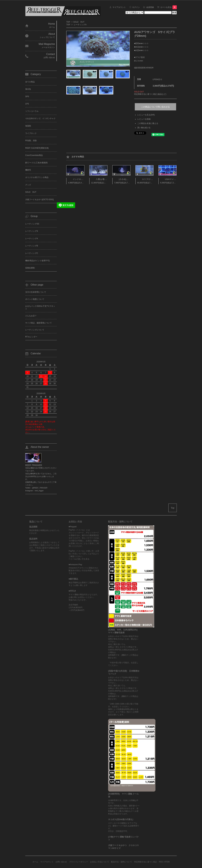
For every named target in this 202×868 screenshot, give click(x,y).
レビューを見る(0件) (146, 115)
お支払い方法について (100, 862)
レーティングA (80, 25)
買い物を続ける (144, 128)
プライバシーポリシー (79, 862)
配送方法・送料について (122, 862)
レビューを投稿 (144, 119)
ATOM (167, 862)
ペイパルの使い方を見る (79, 559)
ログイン (136, 7)
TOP (68, 22)
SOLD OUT (79, 22)
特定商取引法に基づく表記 (146, 862)
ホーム (35, 862)
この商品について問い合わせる (155, 107)
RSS (161, 862)
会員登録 (150, 7)
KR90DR (150, 68)
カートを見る (169, 7)
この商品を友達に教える (148, 123)
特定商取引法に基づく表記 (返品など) (150, 94)
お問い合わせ (61, 862)
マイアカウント (119, 7)
